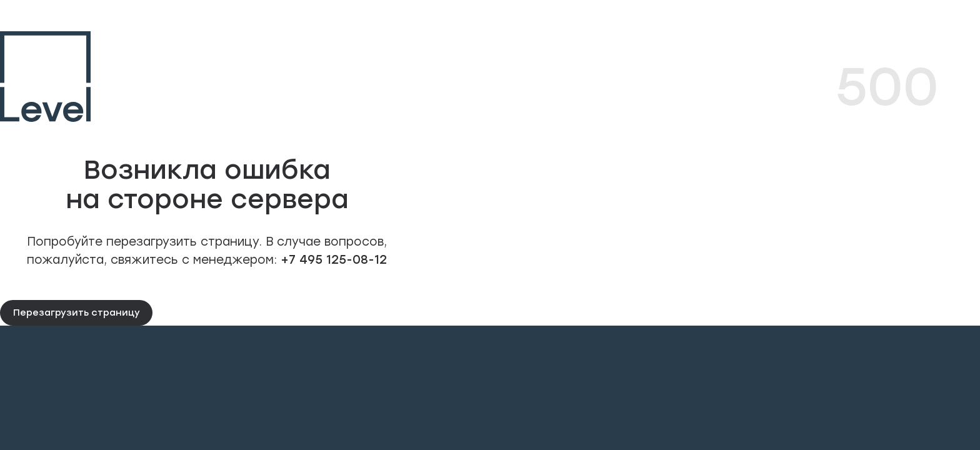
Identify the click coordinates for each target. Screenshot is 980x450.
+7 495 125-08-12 (332, 259)
